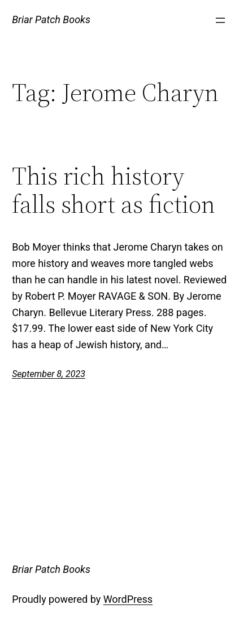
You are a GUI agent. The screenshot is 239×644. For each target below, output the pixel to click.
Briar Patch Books (51, 19)
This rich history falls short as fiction (114, 190)
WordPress (128, 599)
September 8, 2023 (49, 374)
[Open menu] (220, 20)
